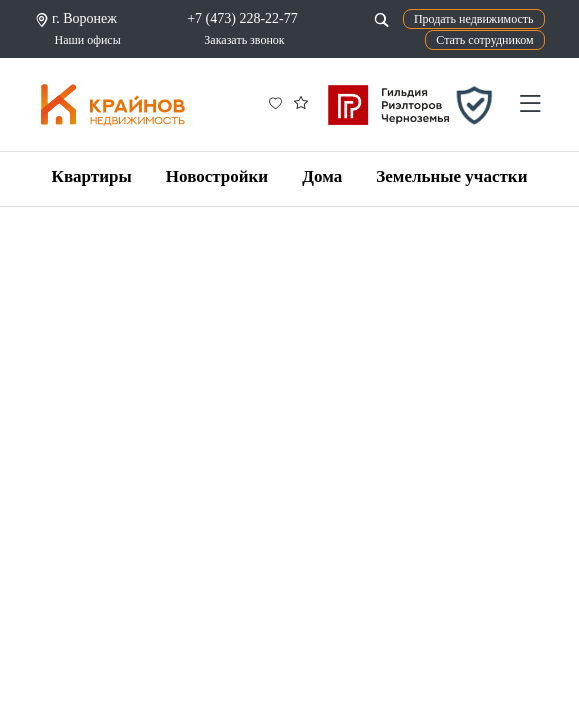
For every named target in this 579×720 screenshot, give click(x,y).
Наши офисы (88, 40)
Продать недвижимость (474, 19)
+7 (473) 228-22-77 (242, 18)
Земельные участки (451, 176)
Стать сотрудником (484, 40)
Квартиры (92, 176)
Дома (322, 176)
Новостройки (217, 176)
